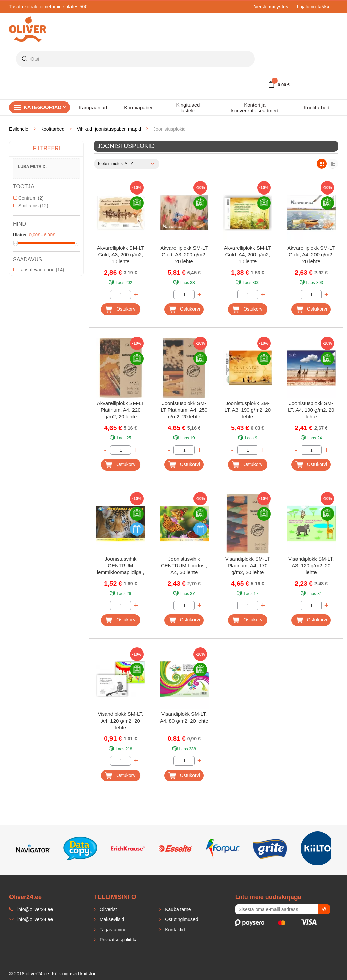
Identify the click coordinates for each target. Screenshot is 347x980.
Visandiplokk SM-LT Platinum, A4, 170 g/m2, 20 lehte (248, 565)
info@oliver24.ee (31, 919)
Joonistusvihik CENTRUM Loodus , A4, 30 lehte (184, 565)
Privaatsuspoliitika (118, 940)
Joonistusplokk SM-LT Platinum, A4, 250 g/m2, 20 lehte (184, 410)
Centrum (28, 198)
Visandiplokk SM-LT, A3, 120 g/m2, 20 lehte (311, 565)
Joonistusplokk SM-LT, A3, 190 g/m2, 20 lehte (248, 410)
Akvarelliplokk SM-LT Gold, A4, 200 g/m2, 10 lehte (248, 255)
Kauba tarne (177, 909)
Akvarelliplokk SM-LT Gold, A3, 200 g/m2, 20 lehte (184, 255)
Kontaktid (174, 930)
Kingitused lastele (188, 108)
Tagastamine (112, 930)
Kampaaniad (93, 107)
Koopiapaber (138, 107)
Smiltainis (31, 206)
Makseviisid (111, 919)
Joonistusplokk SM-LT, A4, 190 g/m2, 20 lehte (311, 410)
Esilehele (19, 129)
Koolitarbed (317, 107)
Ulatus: (20, 235)
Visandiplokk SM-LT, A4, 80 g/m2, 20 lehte (184, 717)
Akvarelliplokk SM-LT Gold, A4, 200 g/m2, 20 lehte (311, 255)
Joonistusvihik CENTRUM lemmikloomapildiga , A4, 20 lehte (121, 566)
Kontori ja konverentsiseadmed (255, 108)
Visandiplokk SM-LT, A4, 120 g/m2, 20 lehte (120, 721)
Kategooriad (45, 107)
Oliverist (107, 909)
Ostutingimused (181, 919)
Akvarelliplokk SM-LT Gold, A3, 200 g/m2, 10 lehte (121, 255)
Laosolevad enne (39, 270)
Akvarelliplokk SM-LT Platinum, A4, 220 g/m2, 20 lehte (121, 410)
